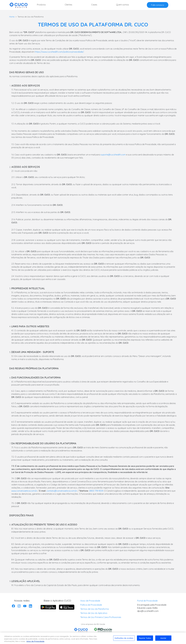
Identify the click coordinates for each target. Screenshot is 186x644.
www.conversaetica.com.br (24, 491)
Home (12, 17)
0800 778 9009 (96, 491)
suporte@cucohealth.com (113, 155)
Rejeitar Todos (145, 639)
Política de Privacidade (91, 605)
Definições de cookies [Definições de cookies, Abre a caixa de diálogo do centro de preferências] (124, 639)
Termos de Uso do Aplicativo (94, 613)
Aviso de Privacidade (90, 601)
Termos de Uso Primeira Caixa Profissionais (101, 617)
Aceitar (163, 639)
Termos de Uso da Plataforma (95, 609)
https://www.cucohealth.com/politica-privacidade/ (59, 52)
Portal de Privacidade (147, 601)
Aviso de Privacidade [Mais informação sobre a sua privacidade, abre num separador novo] (35, 642)
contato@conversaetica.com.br (62, 491)
